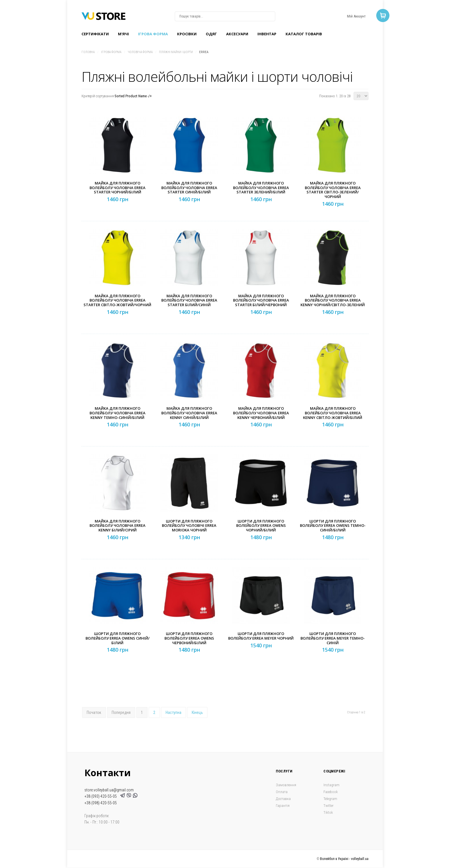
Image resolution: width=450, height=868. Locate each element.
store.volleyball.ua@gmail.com (109, 790)
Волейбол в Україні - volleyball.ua (344, 859)
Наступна (173, 712)
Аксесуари (237, 34)
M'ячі (123, 34)
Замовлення (286, 785)
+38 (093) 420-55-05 (101, 796)
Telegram (330, 799)
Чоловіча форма (140, 52)
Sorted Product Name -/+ (133, 96)
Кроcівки (187, 34)
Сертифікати (95, 34)
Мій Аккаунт (356, 16)
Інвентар (267, 34)
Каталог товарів (304, 34)
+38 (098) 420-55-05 (101, 803)
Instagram (331, 785)
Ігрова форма (153, 34)
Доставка (283, 799)
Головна (88, 52)
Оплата (282, 792)
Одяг (211, 34)
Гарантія (283, 806)
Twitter (328, 806)
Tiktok (328, 812)
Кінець (197, 712)
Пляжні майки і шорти (176, 52)
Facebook (331, 792)
